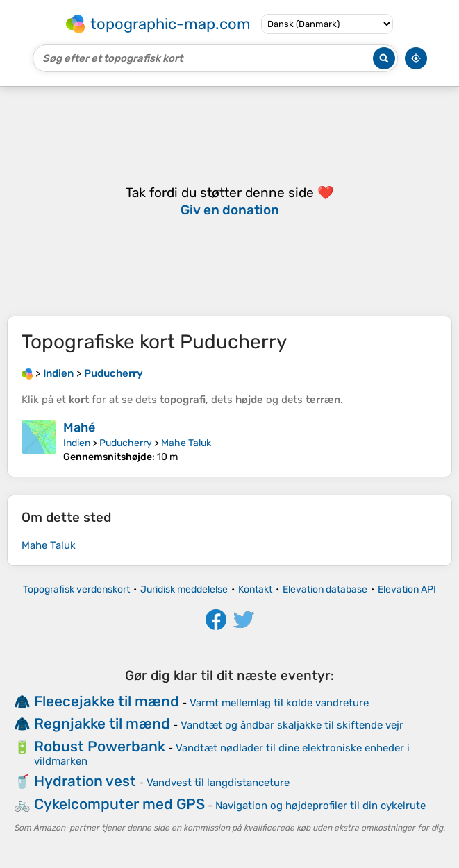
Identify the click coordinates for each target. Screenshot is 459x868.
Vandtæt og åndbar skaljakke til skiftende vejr (292, 725)
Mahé (79, 427)
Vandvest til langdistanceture (218, 783)
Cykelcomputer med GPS (119, 804)
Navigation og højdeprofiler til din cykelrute (320, 806)
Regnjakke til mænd (102, 723)
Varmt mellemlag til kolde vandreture (279, 703)
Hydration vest (85, 781)
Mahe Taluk (186, 443)
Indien (77, 443)
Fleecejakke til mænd (107, 701)
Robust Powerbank (100, 746)
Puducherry (126, 443)
